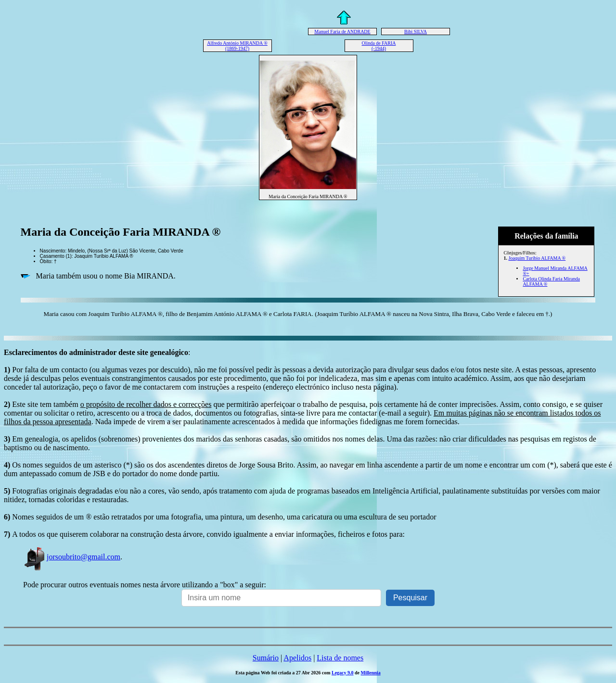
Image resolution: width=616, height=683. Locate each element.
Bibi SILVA (416, 32)
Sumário (266, 658)
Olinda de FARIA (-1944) (379, 46)
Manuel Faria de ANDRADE (342, 32)
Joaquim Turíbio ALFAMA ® (537, 258)
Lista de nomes (340, 658)
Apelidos (297, 658)
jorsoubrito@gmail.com (72, 557)
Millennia (371, 673)
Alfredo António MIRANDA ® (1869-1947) (237, 46)
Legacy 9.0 (343, 673)
